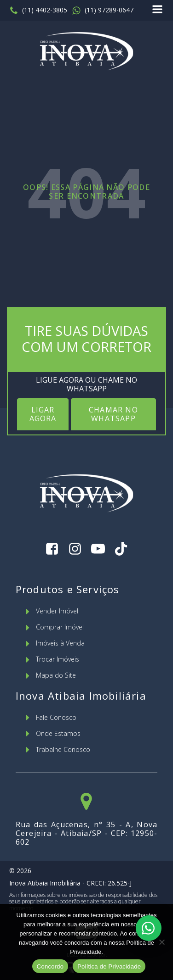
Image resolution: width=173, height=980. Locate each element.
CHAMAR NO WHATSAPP (113, 414)
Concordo (50, 966)
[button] (38, 11)
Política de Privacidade (109, 966)
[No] (161, 942)
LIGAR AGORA (43, 414)
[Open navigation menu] (157, 10)
